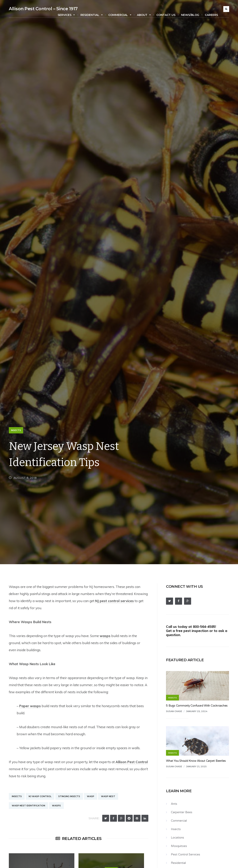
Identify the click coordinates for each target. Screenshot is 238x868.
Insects (16, 430)
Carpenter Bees (182, 812)
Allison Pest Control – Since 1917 (43, 9)
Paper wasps (30, 706)
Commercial (120, 15)
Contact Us (166, 15)
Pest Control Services (186, 854)
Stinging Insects (69, 796)
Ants (174, 804)
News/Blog (190, 15)
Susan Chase (174, 711)
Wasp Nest (108, 796)
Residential (92, 15)
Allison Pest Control (132, 762)
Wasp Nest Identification (28, 806)
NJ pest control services (114, 601)
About (144, 15)
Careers (211, 15)
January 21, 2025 (196, 766)
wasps (105, 636)
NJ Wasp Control (40, 796)
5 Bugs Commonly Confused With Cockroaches (197, 706)
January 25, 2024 (197, 711)
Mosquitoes (179, 846)
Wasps (56, 806)
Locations (177, 838)
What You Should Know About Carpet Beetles (196, 761)
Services (66, 15)
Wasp (91, 796)
